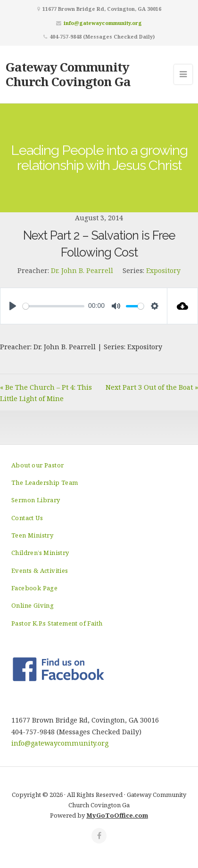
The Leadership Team (45, 482)
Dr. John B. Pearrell (82, 270)
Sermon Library (36, 500)
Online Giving (33, 605)
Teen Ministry (32, 535)
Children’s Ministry (40, 553)
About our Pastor (37, 465)
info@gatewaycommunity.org (103, 23)
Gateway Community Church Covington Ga (68, 74)
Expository (163, 270)
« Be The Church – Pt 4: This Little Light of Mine (46, 393)
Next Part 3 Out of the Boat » (152, 387)
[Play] (13, 306)
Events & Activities (40, 571)
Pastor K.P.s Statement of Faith (57, 623)
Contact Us (27, 518)
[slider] (54, 306)
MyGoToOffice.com (117, 815)
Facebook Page (34, 588)
